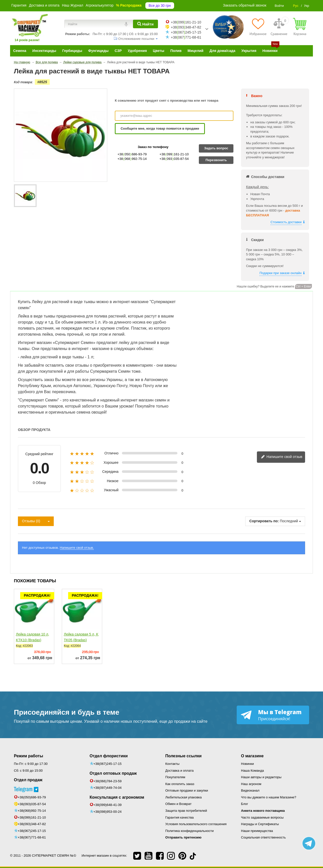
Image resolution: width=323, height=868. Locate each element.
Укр (306, 6)
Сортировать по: (264, 521)
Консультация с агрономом (117, 797)
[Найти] (145, 24)
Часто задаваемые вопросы (262, 817)
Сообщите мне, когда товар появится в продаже (160, 128)
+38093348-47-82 (186, 27)
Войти (279, 6)
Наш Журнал (72, 5)
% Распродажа (129, 5)
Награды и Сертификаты (260, 824)
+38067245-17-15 (186, 32)
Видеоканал (250, 790)
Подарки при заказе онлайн (280, 273)
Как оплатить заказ (180, 784)
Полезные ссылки (183, 756)
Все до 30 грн (160, 6)
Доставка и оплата (44, 5)
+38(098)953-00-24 (107, 812)
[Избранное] (258, 27)
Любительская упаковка (183, 797)
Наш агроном (251, 784)
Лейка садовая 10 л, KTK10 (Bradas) (33, 637)
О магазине (252, 756)
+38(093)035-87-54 (32, 804)
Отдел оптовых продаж (113, 773)
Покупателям (175, 777)
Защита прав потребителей (186, 811)
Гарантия (19, 5)
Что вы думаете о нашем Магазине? (269, 797)
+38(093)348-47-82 (32, 824)
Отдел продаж (28, 780)
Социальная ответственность (263, 837)
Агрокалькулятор (100, 5)
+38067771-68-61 (186, 37)
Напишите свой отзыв (282, 457)
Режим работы (29, 756)
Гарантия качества (179, 817)
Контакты (172, 764)
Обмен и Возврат (178, 804)
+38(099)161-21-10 (32, 817)
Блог (245, 804)
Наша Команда (252, 771)
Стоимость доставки (286, 222)
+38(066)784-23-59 (107, 781)
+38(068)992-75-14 (32, 811)
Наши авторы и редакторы (261, 777)
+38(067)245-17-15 (32, 831)
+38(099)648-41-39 (107, 805)
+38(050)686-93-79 (32, 797)
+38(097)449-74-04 (107, 788)
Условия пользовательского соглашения (196, 824)
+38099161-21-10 (186, 22)
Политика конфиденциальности (190, 831)
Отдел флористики (109, 756)
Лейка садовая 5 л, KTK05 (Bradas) (81, 637)
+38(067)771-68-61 (32, 837)
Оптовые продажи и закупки (187, 790)
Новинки (247, 764)
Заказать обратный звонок (245, 5)
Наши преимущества (257, 831)
